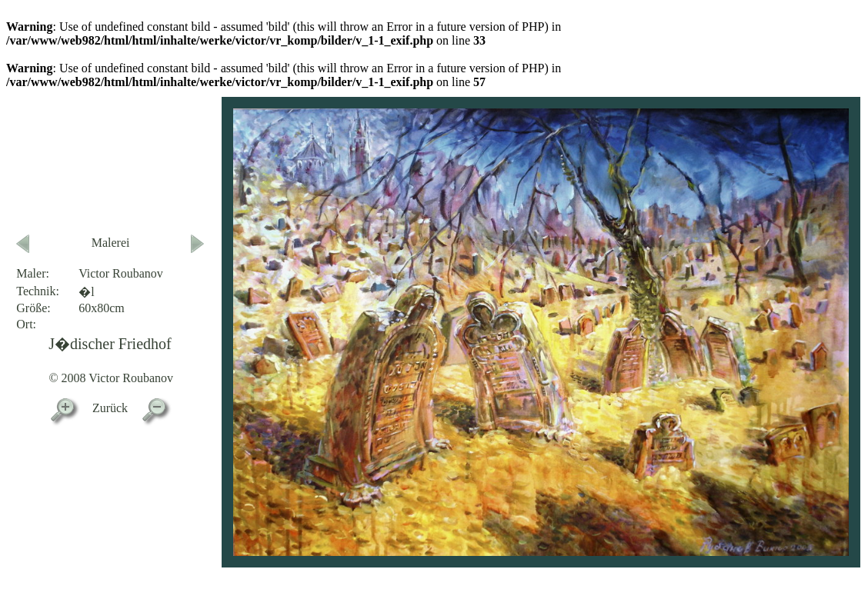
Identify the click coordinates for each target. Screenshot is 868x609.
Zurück (110, 408)
